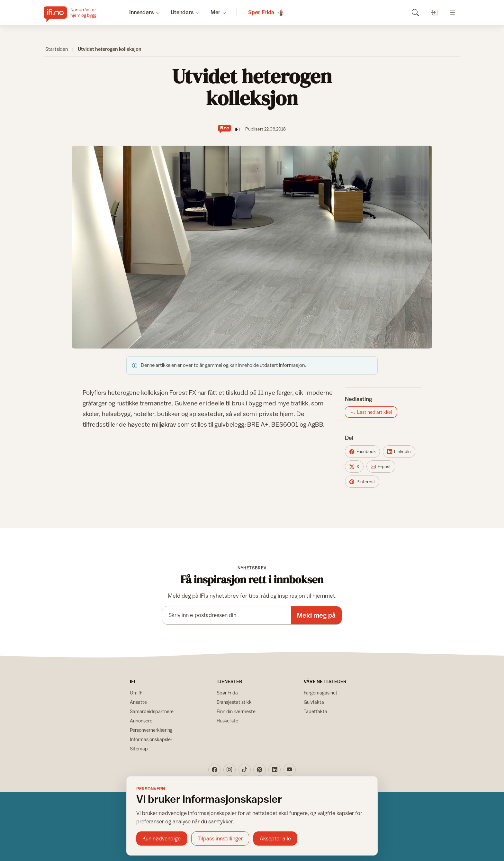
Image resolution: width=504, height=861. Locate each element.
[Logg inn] (434, 12)
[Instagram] (230, 770)
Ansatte (138, 702)
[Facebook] (214, 770)
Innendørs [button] (142, 12)
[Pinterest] (259, 770)
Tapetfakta (315, 711)
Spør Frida (227, 693)
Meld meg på (316, 615)
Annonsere (141, 721)
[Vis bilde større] (252, 247)
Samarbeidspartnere (152, 711)
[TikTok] (245, 770)
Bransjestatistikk (234, 702)
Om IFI (137, 693)
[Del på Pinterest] (362, 482)
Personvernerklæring (151, 730)
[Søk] (415, 12)
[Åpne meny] (452, 12)
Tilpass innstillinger (220, 838)
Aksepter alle (275, 838)
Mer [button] (216, 12)
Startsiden (57, 49)
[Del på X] (354, 467)
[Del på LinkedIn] (399, 451)
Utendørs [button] (182, 12)
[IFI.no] (75, 13)
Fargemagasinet (321, 693)
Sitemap (139, 749)
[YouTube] (290, 770)
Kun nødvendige (162, 838)
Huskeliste (227, 721)
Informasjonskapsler (151, 739)
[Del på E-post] (381, 467)
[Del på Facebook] (362, 451)
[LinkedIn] (274, 770)
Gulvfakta (314, 702)
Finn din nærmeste (236, 711)
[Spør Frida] (267, 13)
